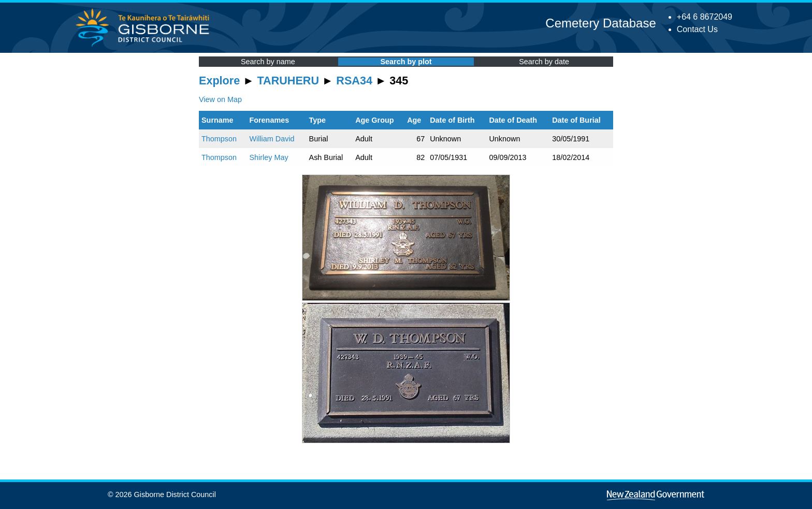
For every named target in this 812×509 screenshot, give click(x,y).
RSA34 (354, 81)
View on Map (220, 99)
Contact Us (697, 29)
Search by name (268, 62)
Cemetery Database (600, 23)
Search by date (544, 62)
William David (272, 139)
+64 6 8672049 (705, 17)
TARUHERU (288, 81)
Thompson (219, 139)
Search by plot (406, 62)
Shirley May (269, 157)
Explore (219, 81)
